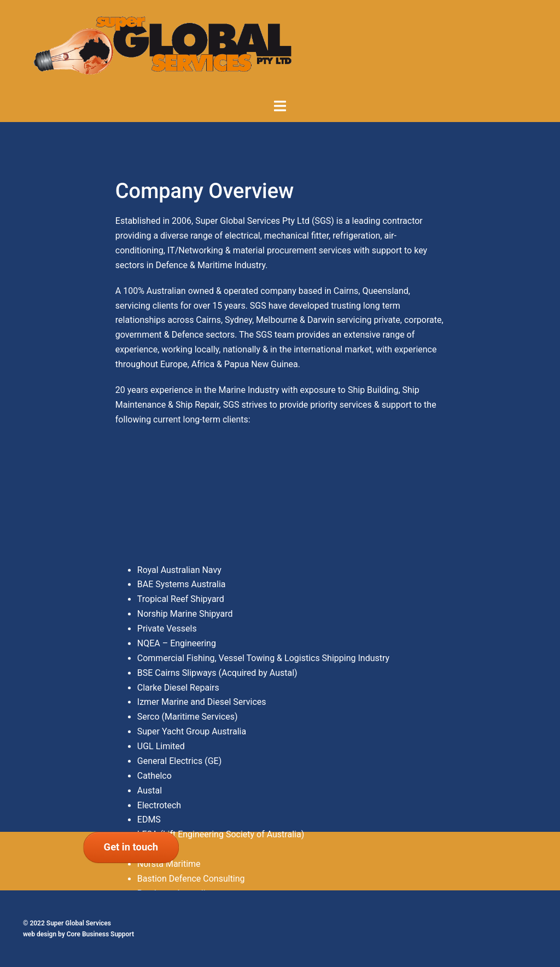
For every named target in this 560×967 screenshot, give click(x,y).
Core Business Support (100, 934)
